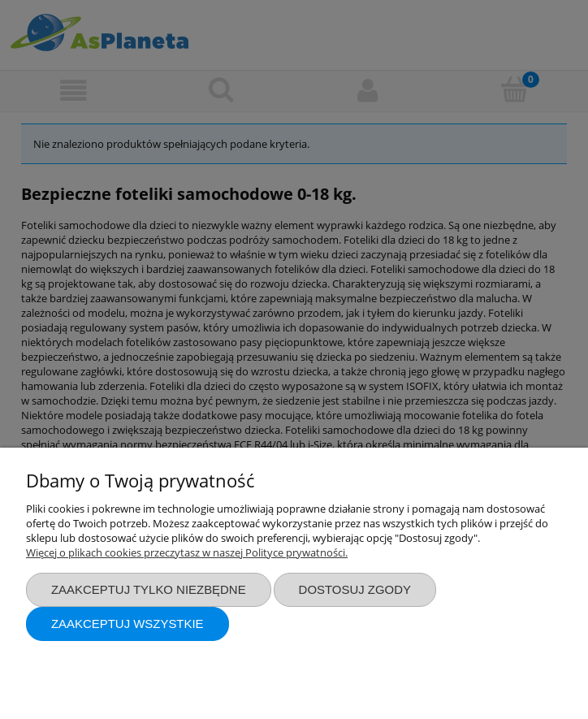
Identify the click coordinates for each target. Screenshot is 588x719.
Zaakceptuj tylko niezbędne (149, 589)
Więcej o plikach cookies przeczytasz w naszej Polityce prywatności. (187, 552)
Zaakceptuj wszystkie (128, 624)
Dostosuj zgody (355, 589)
